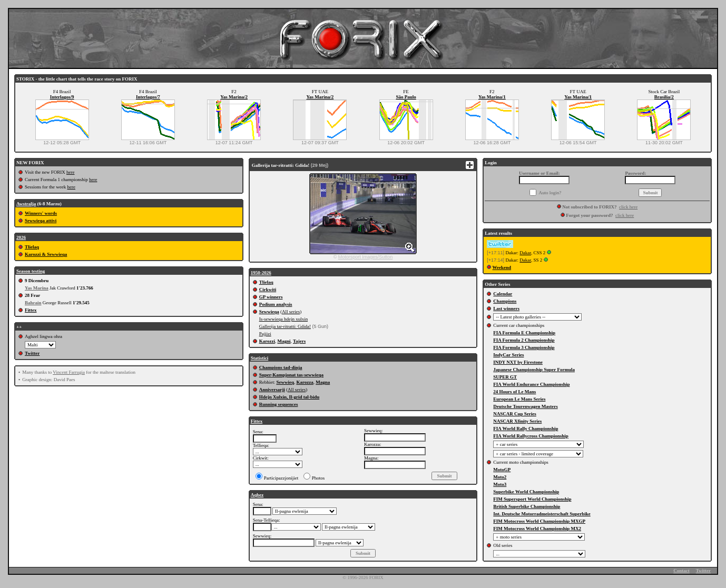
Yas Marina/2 (234, 97)
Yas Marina (37, 288)
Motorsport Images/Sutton (366, 257)
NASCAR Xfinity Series (517, 421)
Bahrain (33, 303)
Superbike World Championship (526, 492)
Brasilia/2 (664, 97)
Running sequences (279, 404)
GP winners (271, 297)
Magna (323, 382)
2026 (21, 237)
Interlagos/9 (62, 97)
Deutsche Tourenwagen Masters (525, 406)
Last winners (506, 308)
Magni (284, 341)
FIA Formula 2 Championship (524, 340)
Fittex (31, 310)
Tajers (299, 341)
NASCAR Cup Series (515, 414)
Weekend (502, 267)
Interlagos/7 (148, 97)
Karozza (305, 382)
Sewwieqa (269, 312)
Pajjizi (265, 334)
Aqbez (257, 495)
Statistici (260, 358)
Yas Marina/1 (492, 97)
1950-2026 (261, 273)
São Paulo (406, 97)
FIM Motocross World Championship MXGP (539, 521)
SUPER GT (505, 377)
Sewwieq (285, 382)
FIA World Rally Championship (526, 428)
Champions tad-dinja (281, 367)
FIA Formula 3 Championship (524, 347)
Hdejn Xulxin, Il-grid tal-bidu (290, 397)
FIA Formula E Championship (524, 333)
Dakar (525, 253)
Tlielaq (32, 247)
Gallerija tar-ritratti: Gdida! (285, 326)
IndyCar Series (508, 355)
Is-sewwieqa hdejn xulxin (283, 319)
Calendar (503, 294)
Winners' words (41, 213)
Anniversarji (272, 390)
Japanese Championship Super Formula (534, 370)
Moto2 (500, 477)
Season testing (31, 271)
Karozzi (267, 341)
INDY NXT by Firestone (518, 362)
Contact (681, 571)
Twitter (32, 353)
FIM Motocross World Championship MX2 (537, 529)
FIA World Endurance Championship (531, 384)
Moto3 (500, 484)
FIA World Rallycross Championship (531, 436)
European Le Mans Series (519, 399)
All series (291, 312)
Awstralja (26, 204)
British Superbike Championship (527, 506)
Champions (505, 301)
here (71, 172)
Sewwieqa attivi (41, 221)
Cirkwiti (268, 290)
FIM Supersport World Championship (532, 499)
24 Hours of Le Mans (514, 392)
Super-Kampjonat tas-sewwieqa (291, 375)
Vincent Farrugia (69, 372)
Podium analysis (276, 304)
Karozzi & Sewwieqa (46, 254)
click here (628, 207)
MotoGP (502, 470)
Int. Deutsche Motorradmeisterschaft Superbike (542, 514)
